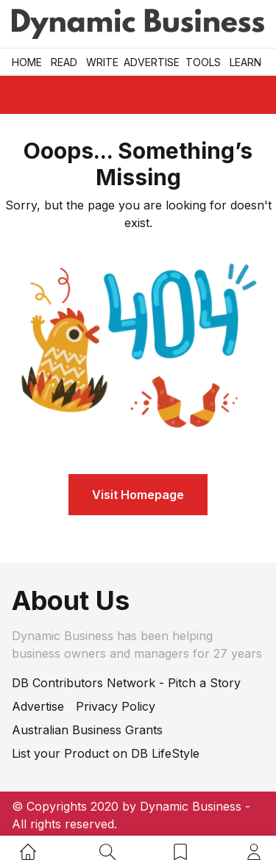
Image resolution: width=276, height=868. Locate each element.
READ (64, 62)
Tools (203, 62)
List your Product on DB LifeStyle (106, 753)
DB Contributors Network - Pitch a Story (126, 683)
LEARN (245, 62)
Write (102, 62)
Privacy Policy (116, 706)
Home (27, 62)
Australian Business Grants (87, 730)
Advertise (152, 62)
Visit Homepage (138, 495)
